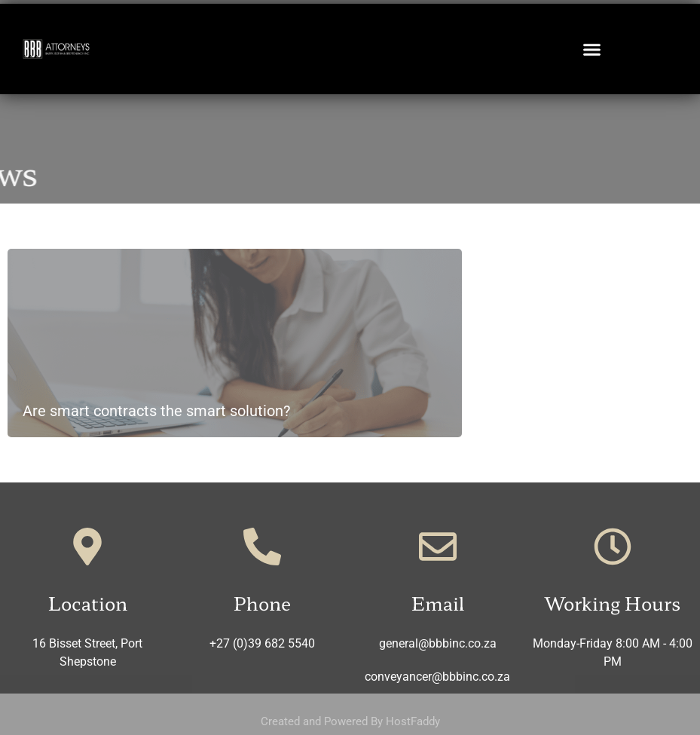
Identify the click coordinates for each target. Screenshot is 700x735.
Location (88, 603)
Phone (262, 603)
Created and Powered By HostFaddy (350, 721)
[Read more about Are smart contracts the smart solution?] (235, 343)
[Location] (87, 547)
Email (438, 603)
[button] (592, 49)
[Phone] (262, 547)
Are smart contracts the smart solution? (156, 411)
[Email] (438, 547)
